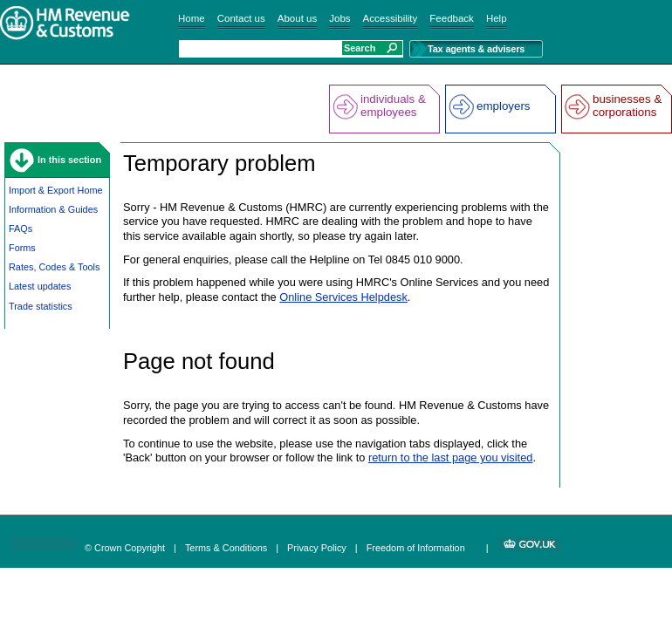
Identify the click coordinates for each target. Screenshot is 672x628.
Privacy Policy (317, 548)
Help (497, 18)
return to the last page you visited (451, 457)
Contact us (241, 18)
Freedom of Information (416, 548)
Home (192, 18)
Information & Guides (53, 209)
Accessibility (391, 18)
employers (503, 106)
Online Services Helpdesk (343, 297)
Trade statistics (41, 306)
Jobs (339, 18)
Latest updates (40, 286)
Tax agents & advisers (476, 49)
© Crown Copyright (125, 548)
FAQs (21, 229)
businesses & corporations (627, 106)
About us (297, 18)
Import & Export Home (56, 190)
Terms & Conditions (226, 548)
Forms (22, 248)
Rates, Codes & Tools (54, 267)
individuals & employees (393, 106)
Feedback (452, 18)
